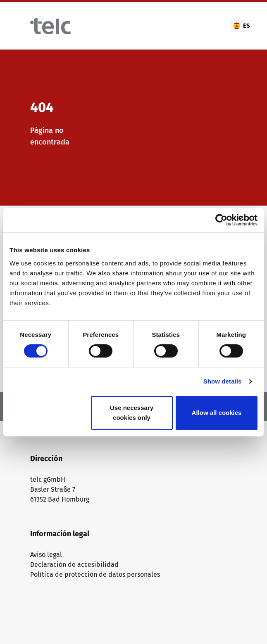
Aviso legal (46, 555)
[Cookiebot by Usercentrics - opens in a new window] (221, 220)
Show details (223, 381)
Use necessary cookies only (132, 413)
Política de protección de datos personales (95, 574)
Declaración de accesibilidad (74, 565)
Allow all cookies (217, 413)
